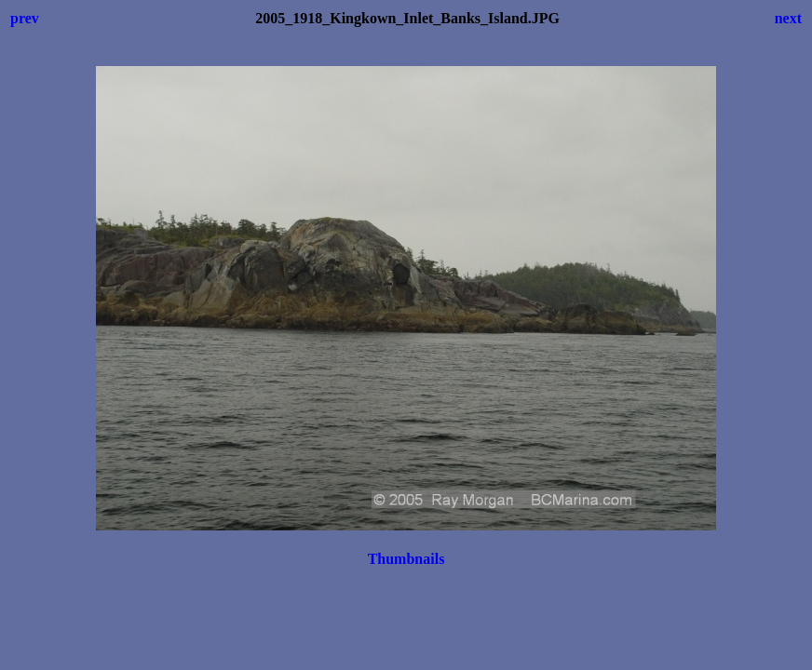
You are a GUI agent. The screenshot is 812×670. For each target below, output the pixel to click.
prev (25, 18)
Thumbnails (406, 559)
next (788, 18)
